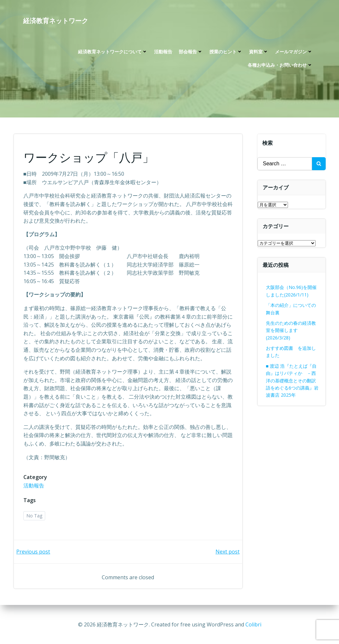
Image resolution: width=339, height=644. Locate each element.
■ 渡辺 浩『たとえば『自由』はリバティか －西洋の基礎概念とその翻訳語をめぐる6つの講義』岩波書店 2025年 (292, 381)
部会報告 (191, 52)
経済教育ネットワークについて (113, 52)
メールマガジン (294, 52)
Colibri (253, 624)
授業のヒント (226, 52)
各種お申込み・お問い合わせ (280, 66)
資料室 (259, 52)
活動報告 (163, 52)
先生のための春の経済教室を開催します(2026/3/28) (291, 330)
